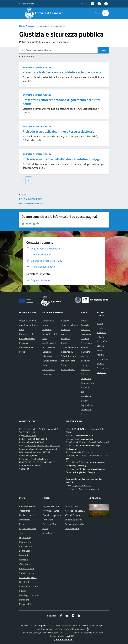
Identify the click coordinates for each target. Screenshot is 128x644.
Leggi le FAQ (25, 537)
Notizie (84, 321)
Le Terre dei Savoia (74, 520)
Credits (22, 591)
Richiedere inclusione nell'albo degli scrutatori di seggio (62, 159)
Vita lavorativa (68, 370)
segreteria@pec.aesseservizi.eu (84, 489)
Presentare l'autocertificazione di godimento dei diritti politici (61, 102)
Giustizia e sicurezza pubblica (37, 67)
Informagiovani (88, 383)
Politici (22, 352)
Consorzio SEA (49, 524)
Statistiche (24, 600)
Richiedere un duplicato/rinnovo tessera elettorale (58, 131)
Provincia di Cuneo (51, 511)
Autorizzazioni (49, 347)
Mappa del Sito (26, 604)
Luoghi (100, 328)
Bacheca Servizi (26, 569)
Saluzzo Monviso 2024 (76, 524)
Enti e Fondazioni (27, 338)
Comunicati (86, 410)
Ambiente (47, 330)
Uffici (21, 330)
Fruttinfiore (48, 520)
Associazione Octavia (75, 511)
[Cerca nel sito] (105, 13)
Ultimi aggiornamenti (29, 595)
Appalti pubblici (49, 343)
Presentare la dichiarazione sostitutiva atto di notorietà (62, 72)
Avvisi (84, 414)
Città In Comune (77, 629)
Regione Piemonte (51, 506)
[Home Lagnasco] (45, 13)
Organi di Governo (27, 321)
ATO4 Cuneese (49, 533)
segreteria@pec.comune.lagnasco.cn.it (43, 446)
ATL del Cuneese (73, 515)
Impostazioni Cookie (28, 586)
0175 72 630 (29, 436)
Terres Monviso (72, 506)
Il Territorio (101, 332)
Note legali (24, 582)
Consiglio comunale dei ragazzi (86, 330)
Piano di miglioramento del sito (28, 529)
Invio (103, 50)
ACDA (45, 529)
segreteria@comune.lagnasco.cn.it (41, 449)
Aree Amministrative (29, 325)
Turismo (65, 365)
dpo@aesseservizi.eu (81, 486)
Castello (85, 338)
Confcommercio (72, 529)
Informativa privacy (28, 577)
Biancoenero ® (87, 633)
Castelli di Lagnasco (52, 515)
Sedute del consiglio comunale (86, 365)
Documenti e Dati (27, 334)
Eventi (100, 324)
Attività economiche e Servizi (102, 359)
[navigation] (6, 13)
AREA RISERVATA (62, 640)
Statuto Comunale (28, 573)
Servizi (31, 26)
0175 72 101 (29, 432)
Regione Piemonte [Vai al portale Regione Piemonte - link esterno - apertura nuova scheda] (27, 4)
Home (22, 26)
